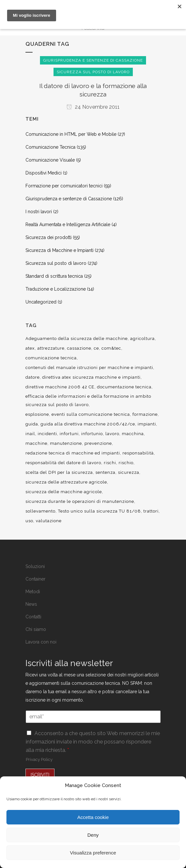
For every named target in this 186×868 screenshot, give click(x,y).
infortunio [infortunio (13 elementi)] (92, 434)
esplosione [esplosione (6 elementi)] (37, 414)
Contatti (33, 617)
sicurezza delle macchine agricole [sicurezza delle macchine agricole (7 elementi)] (64, 492)
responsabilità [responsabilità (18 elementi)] (138, 453)
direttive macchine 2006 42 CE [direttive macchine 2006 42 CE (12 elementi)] (60, 387)
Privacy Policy (39, 759)
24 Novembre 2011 (93, 107)
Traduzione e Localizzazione (56, 289)
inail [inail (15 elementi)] (30, 434)
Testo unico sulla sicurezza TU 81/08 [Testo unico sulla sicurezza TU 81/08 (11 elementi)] (99, 511)
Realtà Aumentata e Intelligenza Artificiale (68, 224)
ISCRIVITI (40, 775)
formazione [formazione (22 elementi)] (145, 414)
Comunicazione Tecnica (50, 147)
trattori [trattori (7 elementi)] (151, 511)
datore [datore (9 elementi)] (33, 377)
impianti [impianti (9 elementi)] (147, 424)
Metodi (33, 592)
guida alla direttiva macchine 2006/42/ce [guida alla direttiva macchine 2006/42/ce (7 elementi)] (88, 424)
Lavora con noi (41, 642)
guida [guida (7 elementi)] (32, 424)
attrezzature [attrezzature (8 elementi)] (51, 348)
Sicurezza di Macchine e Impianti (59, 250)
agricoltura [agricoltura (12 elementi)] (142, 339)
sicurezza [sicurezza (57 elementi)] (129, 472)
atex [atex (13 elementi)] (30, 348)
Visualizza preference (93, 853)
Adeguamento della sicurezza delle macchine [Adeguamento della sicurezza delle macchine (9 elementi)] (77, 339)
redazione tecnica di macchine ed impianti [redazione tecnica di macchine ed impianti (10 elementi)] (73, 453)
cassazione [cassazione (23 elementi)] (79, 348)
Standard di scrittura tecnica (54, 276)
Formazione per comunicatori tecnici (64, 186)
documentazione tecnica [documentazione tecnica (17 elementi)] (124, 387)
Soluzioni (35, 566)
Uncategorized (41, 302)
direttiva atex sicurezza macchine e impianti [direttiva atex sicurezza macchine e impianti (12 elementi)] (91, 377)
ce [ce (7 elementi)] (96, 348)
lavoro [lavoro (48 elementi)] (112, 434)
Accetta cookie (93, 817)
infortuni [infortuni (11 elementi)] (69, 434)
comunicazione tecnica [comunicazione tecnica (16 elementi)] (51, 358)
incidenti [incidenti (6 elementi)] (47, 434)
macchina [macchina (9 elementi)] (133, 434)
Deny (93, 835)
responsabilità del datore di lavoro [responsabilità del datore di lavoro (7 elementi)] (63, 463)
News (31, 604)
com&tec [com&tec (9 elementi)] (111, 348)
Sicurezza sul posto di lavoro (56, 263)
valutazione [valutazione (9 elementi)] (49, 521)
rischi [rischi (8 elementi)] (110, 463)
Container (35, 579)
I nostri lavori (39, 212)
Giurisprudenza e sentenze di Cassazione (69, 199)
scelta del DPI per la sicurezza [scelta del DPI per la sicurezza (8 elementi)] (59, 472)
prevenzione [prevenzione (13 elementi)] (98, 443)
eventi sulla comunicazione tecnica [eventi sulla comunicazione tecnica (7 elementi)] (91, 414)
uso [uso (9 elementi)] (29, 521)
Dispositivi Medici (44, 173)
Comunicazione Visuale (50, 160)
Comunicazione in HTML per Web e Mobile (71, 134)
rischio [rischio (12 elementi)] (126, 463)
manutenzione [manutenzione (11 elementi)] (66, 443)
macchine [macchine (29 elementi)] (36, 443)
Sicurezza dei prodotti (49, 237)
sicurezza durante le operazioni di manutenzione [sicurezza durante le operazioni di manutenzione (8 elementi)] (80, 501)
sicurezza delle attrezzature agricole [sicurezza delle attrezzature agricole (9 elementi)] (66, 482)
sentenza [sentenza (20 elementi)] (105, 472)
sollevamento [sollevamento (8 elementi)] (40, 511)
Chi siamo (36, 629)
